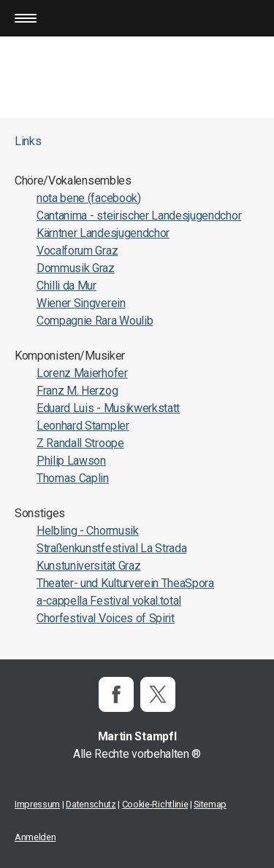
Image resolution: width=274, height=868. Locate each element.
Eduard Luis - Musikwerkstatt (108, 408)
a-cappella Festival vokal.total (109, 601)
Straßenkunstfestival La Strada (111, 548)
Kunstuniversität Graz (88, 566)
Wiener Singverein (81, 303)
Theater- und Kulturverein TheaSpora (125, 583)
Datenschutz (91, 804)
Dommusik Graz (76, 268)
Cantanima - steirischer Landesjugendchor (139, 216)
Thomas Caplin (73, 478)
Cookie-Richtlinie (155, 804)
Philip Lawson (71, 461)
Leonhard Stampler (83, 426)
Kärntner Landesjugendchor (103, 233)
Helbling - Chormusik (88, 531)
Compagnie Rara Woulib (95, 321)
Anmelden (35, 837)
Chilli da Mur (66, 286)
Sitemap (210, 804)
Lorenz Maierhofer (82, 373)
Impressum (37, 804)
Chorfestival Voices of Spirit (106, 618)
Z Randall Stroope (80, 443)
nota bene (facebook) (89, 198)
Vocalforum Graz (77, 251)
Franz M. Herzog (77, 391)
